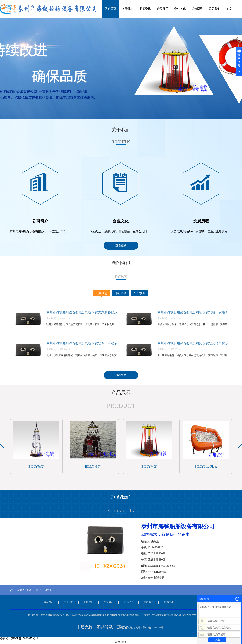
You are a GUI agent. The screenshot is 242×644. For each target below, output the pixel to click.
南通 (39, 590)
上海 (29, 590)
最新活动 (121, 293)
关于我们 (128, 9)
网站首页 (111, 9)
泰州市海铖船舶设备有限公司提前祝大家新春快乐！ (83, 312)
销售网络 (197, 9)
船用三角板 (170, 615)
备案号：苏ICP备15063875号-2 (149, 628)
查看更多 (121, 245)
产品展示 (163, 9)
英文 (229, 9)
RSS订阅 (168, 602)
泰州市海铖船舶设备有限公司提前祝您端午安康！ (193, 312)
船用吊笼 (159, 615)
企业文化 (180, 9)
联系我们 (215, 9)
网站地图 (148, 602)
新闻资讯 (145, 9)
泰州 (48, 590)
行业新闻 (140, 293)
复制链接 (107, 615)
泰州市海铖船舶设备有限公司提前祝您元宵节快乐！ (194, 343)
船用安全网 (183, 615)
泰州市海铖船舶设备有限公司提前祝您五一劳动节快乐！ (84, 343)
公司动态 (102, 293)
